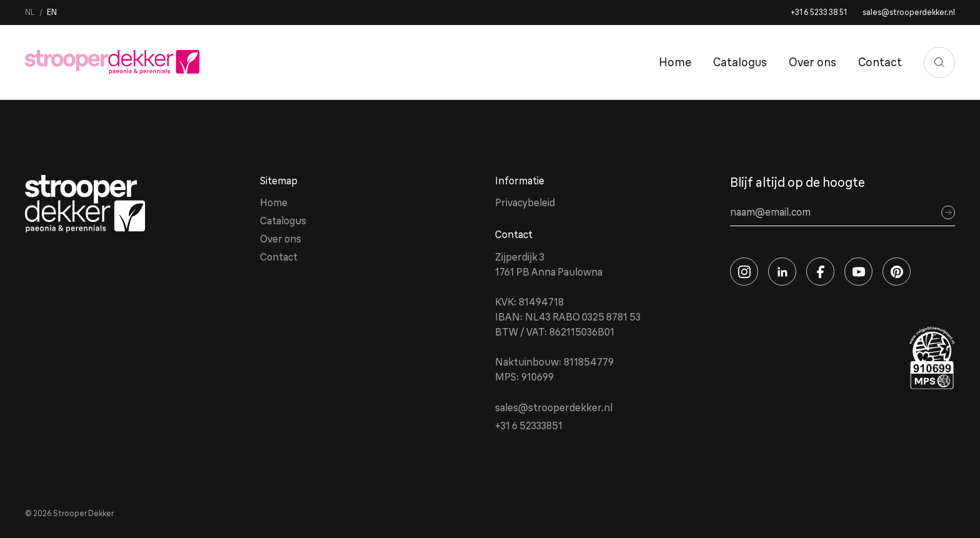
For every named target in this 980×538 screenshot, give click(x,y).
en (52, 12)
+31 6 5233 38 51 (819, 12)
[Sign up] (948, 212)
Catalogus (740, 62)
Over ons (812, 62)
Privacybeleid (525, 202)
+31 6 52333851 (529, 426)
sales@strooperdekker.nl (909, 12)
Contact (880, 62)
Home (675, 62)
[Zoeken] (939, 62)
